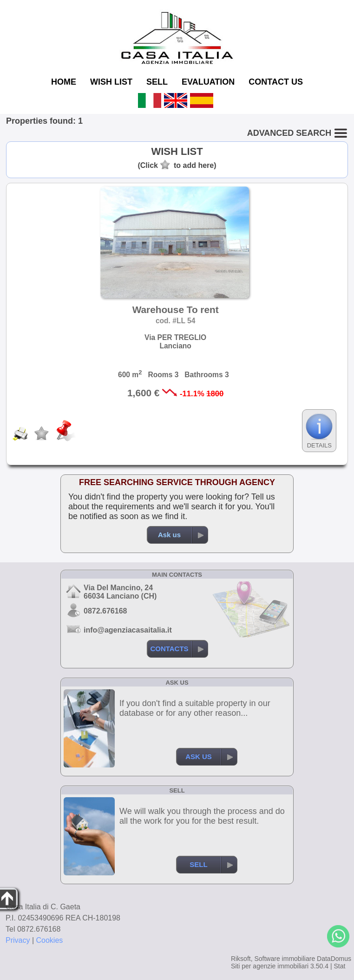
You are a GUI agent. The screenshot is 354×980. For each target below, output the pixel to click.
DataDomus (334, 959)
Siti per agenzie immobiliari (270, 966)
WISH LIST (111, 82)
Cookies (50, 940)
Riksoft (241, 959)
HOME (64, 82)
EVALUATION (208, 82)
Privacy (18, 940)
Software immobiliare (285, 959)
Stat (339, 966)
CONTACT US (276, 82)
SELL (157, 82)
